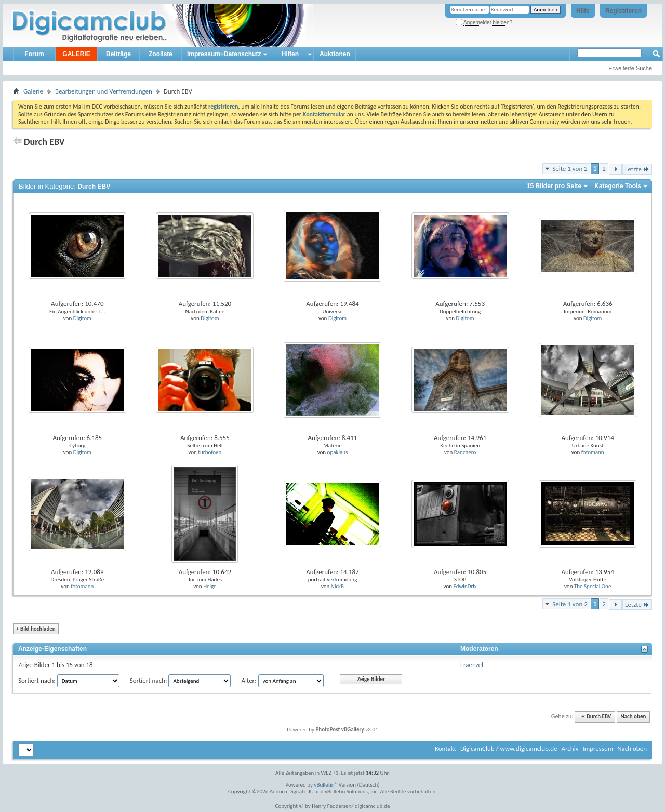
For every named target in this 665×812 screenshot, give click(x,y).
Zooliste (161, 54)
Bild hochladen (36, 629)
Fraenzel (472, 665)
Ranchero (465, 452)
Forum (34, 54)
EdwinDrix (465, 586)
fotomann (593, 452)
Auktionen (335, 54)
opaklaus (338, 452)
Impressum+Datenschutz (224, 54)
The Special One (593, 586)
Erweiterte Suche (630, 68)
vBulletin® (326, 785)
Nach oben (633, 717)
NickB (337, 586)
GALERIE (76, 54)
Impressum (598, 748)
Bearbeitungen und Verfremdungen (104, 91)
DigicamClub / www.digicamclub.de (509, 748)
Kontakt (445, 748)
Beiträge (118, 54)
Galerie (33, 91)
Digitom (82, 318)
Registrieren (623, 11)
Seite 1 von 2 (570, 169)
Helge (210, 586)
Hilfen (290, 54)
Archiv (570, 748)
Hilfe (583, 11)
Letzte (637, 169)
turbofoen (210, 452)
